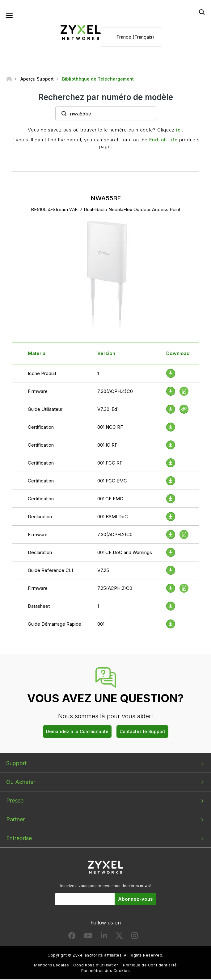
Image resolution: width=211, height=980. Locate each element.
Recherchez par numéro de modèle (106, 98)
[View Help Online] (184, 410)
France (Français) (135, 37)
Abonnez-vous (135, 900)
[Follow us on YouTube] (88, 938)
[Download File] (171, 374)
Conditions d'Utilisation (96, 966)
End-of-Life (163, 140)
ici (179, 131)
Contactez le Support (142, 732)
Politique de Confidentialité (150, 966)
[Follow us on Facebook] (72, 938)
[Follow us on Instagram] (135, 938)
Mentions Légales (52, 966)
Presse (15, 801)
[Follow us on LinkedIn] (104, 938)
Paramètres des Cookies (106, 971)
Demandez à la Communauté (77, 732)
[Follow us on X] (119, 938)
